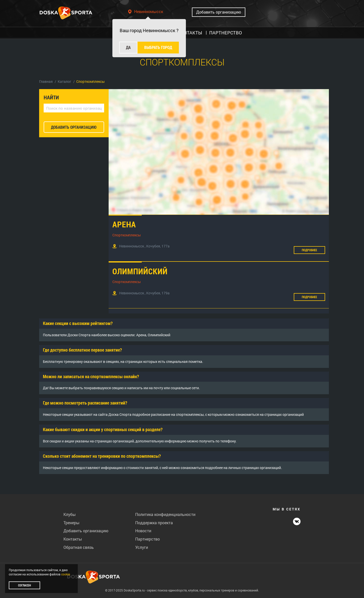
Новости (143, 531)
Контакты (73, 539)
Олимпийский (140, 271)
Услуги (142, 547)
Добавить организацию (219, 12)
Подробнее (309, 250)
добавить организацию (74, 127)
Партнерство (148, 539)
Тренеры (71, 523)
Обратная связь (79, 547)
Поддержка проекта (154, 523)
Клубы (70, 514)
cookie (66, 574)
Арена (124, 224)
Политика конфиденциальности (165, 514)
